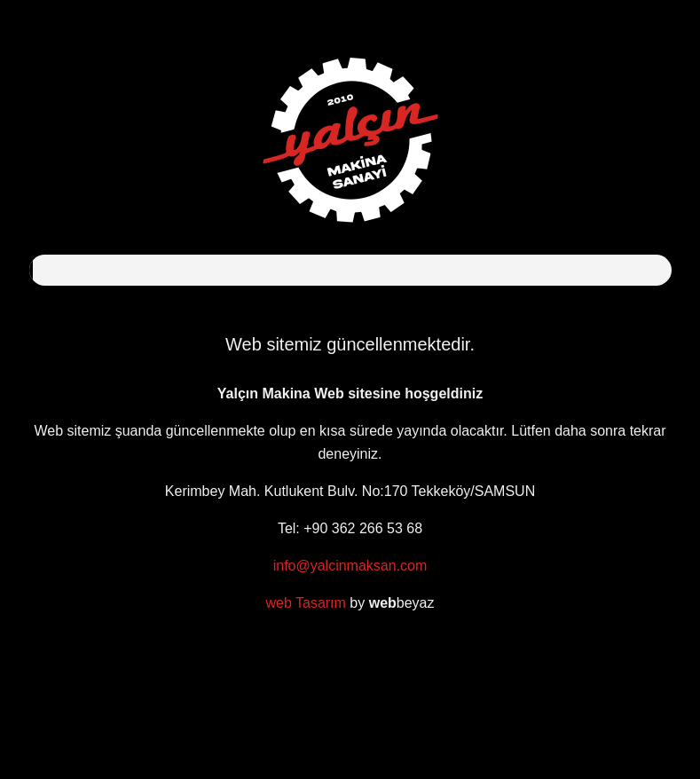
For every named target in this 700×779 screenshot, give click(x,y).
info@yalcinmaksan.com (350, 566)
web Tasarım (305, 603)
